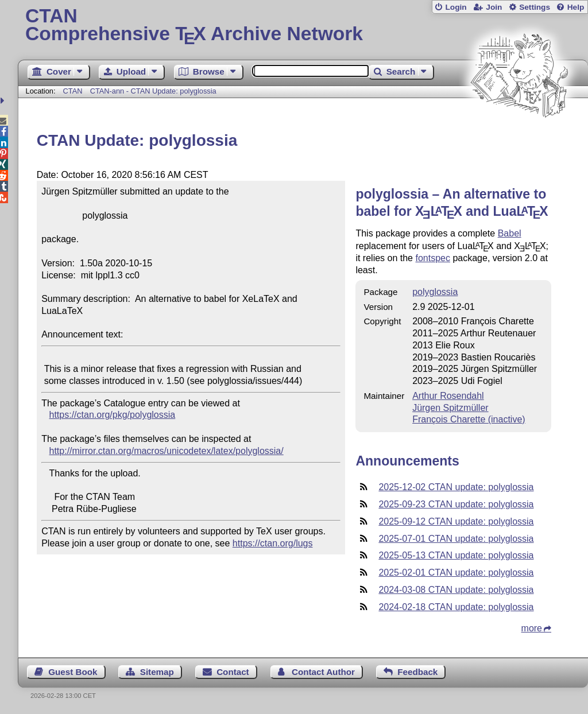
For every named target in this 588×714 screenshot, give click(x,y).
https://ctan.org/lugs (273, 543)
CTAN (73, 91)
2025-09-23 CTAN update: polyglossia (456, 504)
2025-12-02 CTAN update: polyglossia (456, 487)
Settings (535, 7)
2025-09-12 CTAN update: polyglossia (456, 521)
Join (494, 7)
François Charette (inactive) (469, 419)
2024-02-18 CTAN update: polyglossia (456, 607)
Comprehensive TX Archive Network (303, 26)
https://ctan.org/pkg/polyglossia (113, 415)
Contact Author (323, 672)
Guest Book (73, 672)
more (532, 628)
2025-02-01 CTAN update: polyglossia (456, 573)
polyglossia (435, 292)
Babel (510, 233)
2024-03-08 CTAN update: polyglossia (456, 590)
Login (456, 7)
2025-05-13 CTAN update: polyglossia (456, 555)
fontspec (432, 258)
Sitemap (157, 672)
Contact (233, 672)
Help (576, 7)
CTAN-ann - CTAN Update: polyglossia (153, 91)
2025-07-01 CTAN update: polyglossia (456, 539)
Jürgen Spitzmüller (450, 408)
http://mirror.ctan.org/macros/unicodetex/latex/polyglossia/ (167, 451)
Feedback (417, 672)
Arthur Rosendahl (448, 396)
